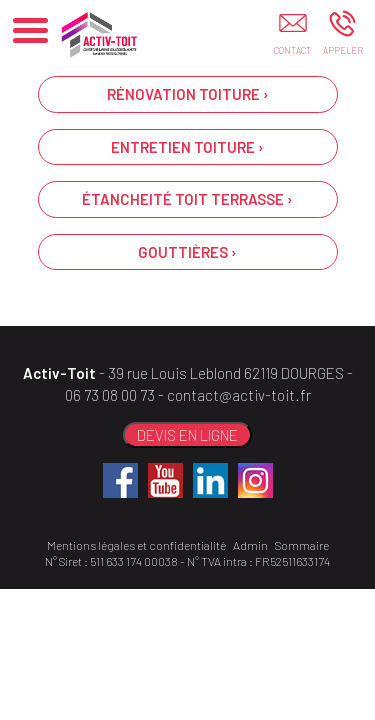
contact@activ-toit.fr (239, 395)
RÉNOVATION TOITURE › (188, 94)
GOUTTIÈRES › (187, 252)
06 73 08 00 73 (110, 395)
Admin (250, 545)
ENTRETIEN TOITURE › (187, 147)
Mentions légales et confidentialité (136, 545)
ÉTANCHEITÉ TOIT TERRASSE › (187, 199)
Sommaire (302, 545)
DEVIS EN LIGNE (187, 435)
